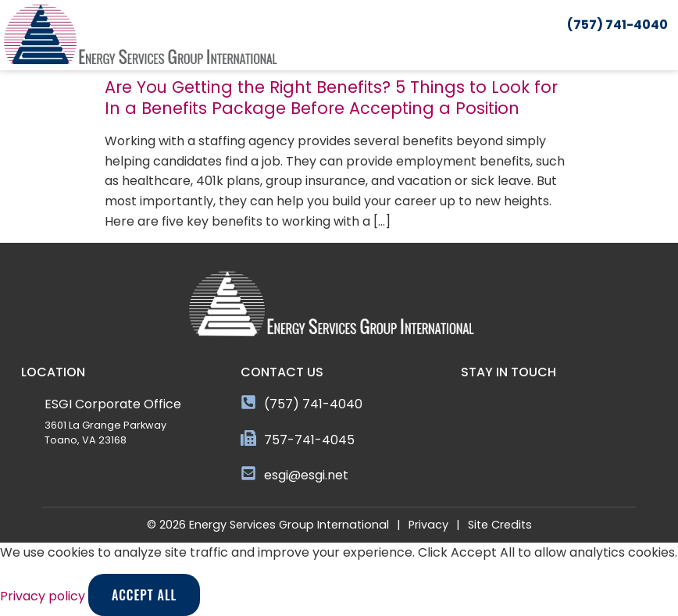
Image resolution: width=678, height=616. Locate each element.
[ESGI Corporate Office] (29, 402)
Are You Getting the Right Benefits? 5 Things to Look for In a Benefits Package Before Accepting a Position (331, 98)
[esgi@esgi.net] (248, 473)
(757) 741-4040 (313, 404)
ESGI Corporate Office (113, 404)
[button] (668, 49)
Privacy (428, 525)
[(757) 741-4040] (248, 402)
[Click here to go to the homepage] (141, 35)
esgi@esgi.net (306, 475)
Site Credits (500, 525)
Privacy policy (44, 596)
